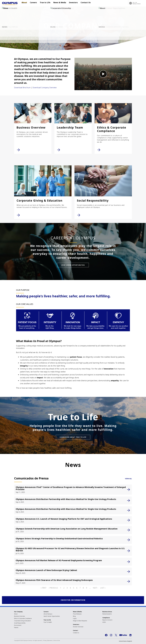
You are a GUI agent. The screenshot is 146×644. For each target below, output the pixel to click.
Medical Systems (107, 614)
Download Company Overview (44, 88)
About (25, 3)
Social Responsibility (20, 623)
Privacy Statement (48, 641)
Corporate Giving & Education (22, 621)
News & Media (58, 3)
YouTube (123, 635)
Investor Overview (78, 627)
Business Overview (19, 616)
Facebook (106, 635)
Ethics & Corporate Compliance (23, 619)
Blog (74, 616)
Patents (16, 628)
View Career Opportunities (73, 265)
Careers (33, 3)
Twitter (116, 635)
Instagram (111, 635)
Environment (18, 626)
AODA (104, 622)
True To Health (48, 622)
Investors (70, 3)
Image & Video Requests (80, 621)
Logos (75, 619)
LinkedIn (130, 635)
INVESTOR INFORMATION (73, 600)
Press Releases (77, 614)
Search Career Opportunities (52, 616)
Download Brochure (22, 88)
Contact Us (82, 3)
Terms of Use (57, 641)
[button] (103, 74)
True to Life (44, 3)
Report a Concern (107, 620)
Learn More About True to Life (73, 437)
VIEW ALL (128, 479)
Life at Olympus (48, 614)
